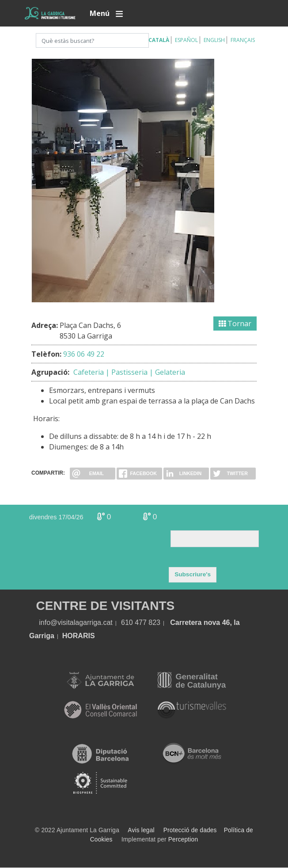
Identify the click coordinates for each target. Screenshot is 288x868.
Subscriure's (193, 574)
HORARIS (79, 636)
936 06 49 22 (84, 354)
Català (159, 40)
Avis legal (141, 830)
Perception (183, 839)
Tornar (235, 324)
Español (186, 40)
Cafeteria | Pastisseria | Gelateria (129, 372)
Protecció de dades (190, 830)
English (214, 40)
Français (243, 40)
